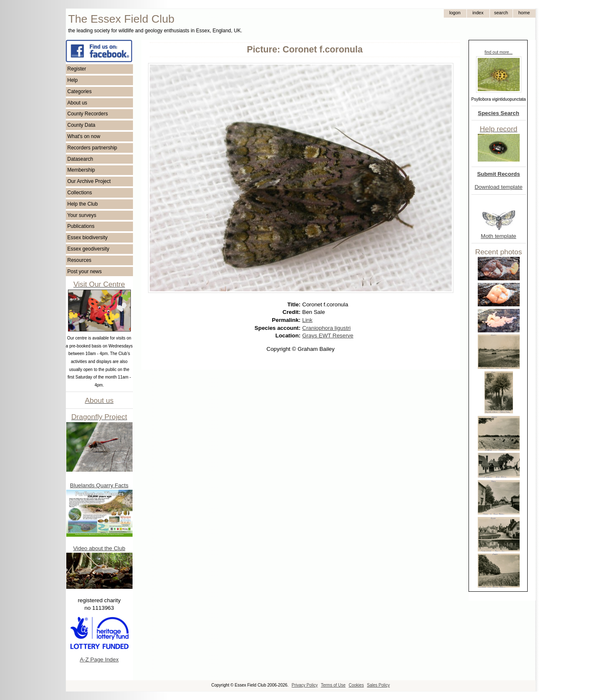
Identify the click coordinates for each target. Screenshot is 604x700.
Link (307, 320)
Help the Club (83, 204)
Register (77, 69)
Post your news (85, 272)
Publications (81, 226)
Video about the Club (99, 548)
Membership (81, 170)
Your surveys (82, 215)
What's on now (84, 136)
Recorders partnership (92, 148)
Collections (80, 193)
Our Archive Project (89, 181)
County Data (82, 125)
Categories (80, 91)
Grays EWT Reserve (328, 336)
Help (73, 80)
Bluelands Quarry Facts (99, 485)
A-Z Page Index (99, 660)
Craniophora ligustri (327, 328)
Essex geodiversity (89, 249)
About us (77, 103)
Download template (498, 187)
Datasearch (80, 159)
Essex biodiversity (88, 238)
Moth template (498, 236)
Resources (79, 260)
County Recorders (88, 114)
